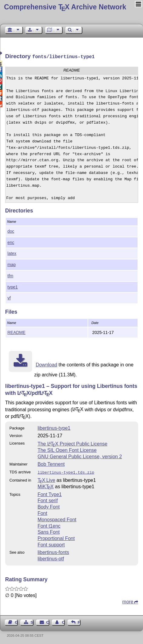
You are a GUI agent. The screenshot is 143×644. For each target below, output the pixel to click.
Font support (51, 544)
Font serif (48, 499)
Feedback (79, 621)
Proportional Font (56, 537)
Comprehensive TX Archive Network (65, 7)
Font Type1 (50, 493)
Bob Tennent (51, 464)
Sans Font (49, 531)
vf (9, 297)
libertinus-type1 (54, 427)
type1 (13, 286)
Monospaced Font (57, 518)
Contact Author (63, 621)
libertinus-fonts (53, 551)
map (12, 264)
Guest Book (16, 621)
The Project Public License (73, 443)
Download (47, 364)
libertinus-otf (51, 557)
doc (11, 231)
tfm (10, 275)
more (128, 601)
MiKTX (46, 485)
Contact (48, 621)
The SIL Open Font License (67, 450)
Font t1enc (49, 525)
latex (12, 253)
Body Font (49, 506)
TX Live (46, 479)
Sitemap (32, 621)
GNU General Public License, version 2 (80, 456)
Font (42, 512)
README (17, 332)
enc (11, 242)
